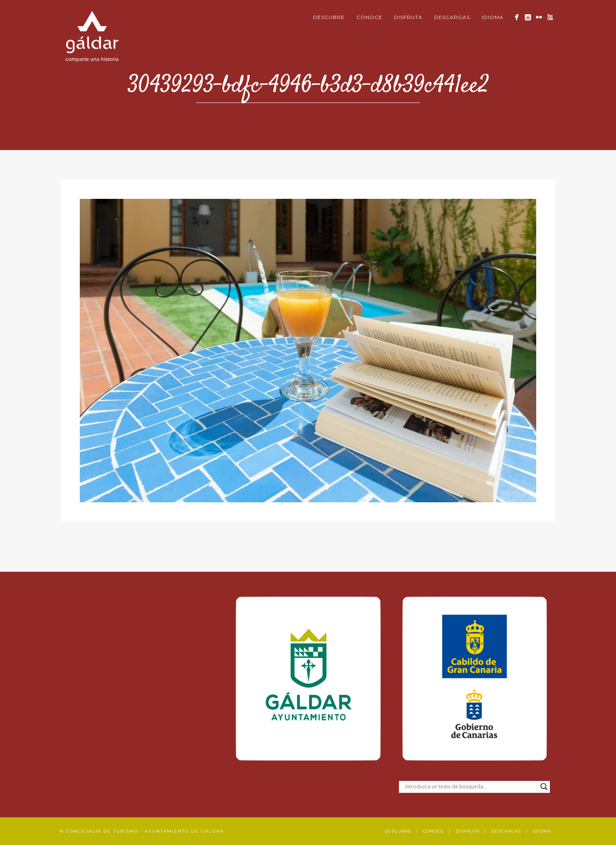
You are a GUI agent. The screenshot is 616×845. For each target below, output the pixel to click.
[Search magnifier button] (544, 787)
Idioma (493, 17)
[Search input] (471, 787)
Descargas (452, 17)
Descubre (329, 17)
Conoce (369, 17)
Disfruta (408, 17)
